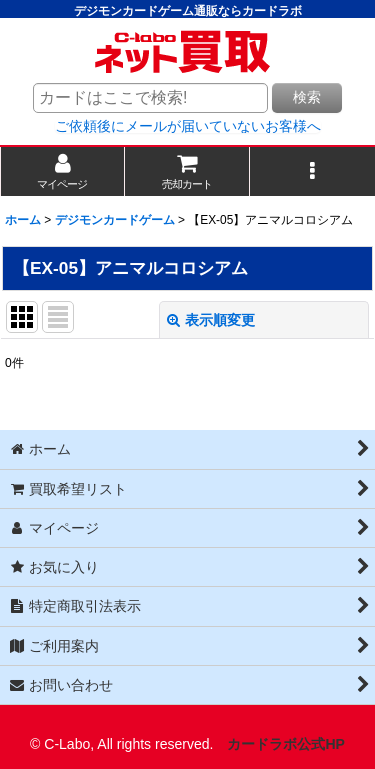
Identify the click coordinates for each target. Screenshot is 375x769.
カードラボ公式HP (286, 744)
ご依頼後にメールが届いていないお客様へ (188, 126)
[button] (312, 171)
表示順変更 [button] (211, 320)
